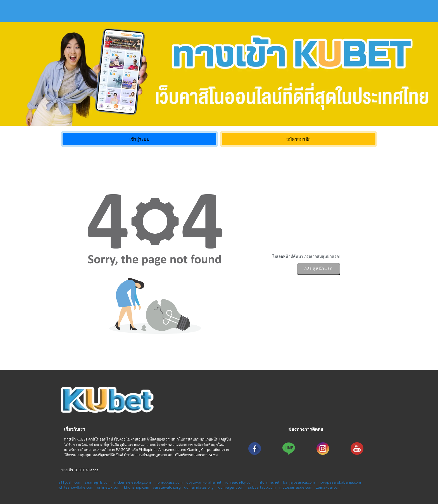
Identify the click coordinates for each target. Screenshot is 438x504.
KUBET (82, 439)
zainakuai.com (328, 487)
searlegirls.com (98, 482)
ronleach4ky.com (239, 482)
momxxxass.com (169, 482)
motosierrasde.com (296, 487)
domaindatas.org (199, 487)
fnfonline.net (268, 482)
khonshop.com (137, 487)
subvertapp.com (262, 487)
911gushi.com (70, 482)
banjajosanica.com (299, 482)
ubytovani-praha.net (204, 482)
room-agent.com (231, 487)
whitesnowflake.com (76, 487)
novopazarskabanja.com (340, 482)
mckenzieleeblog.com (133, 482)
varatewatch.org (167, 487)
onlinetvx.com (109, 487)
